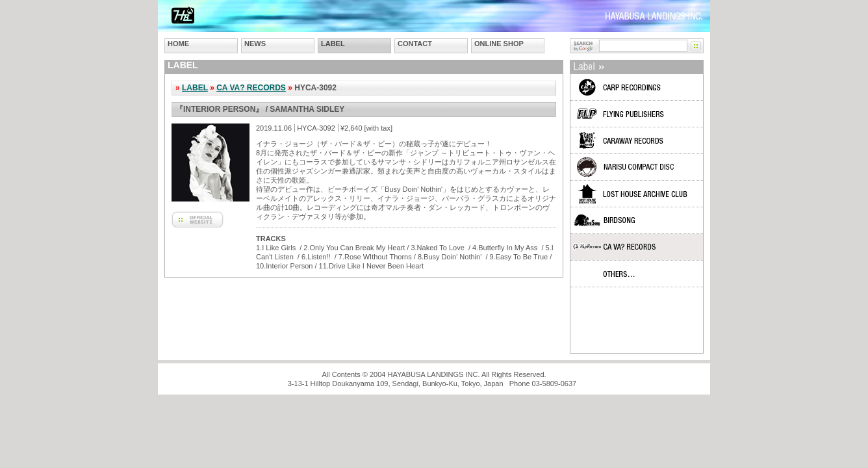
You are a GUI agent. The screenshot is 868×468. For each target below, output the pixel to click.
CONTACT (415, 44)
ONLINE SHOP (499, 44)
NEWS (255, 44)
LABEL (333, 44)
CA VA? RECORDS (251, 88)
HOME (178, 44)
